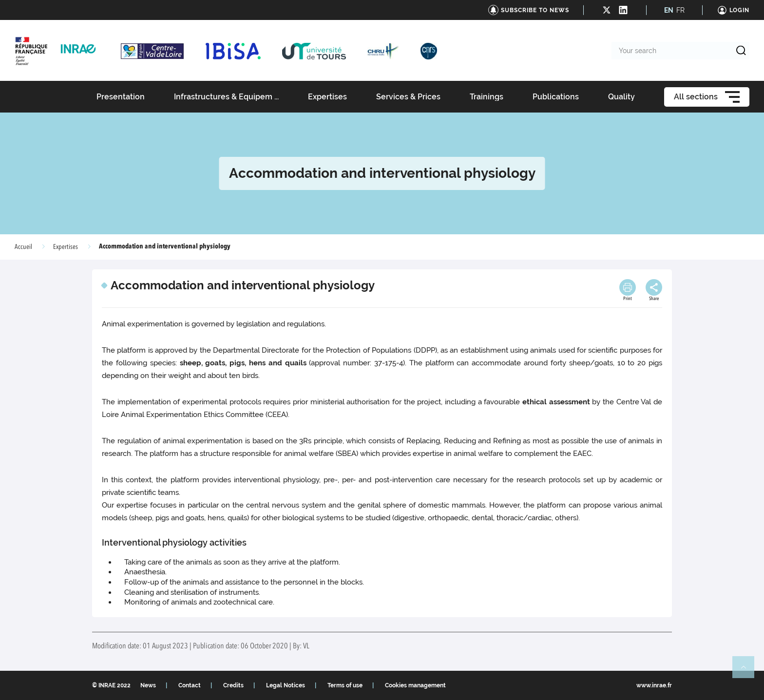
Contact (190, 685)
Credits (233, 685)
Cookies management (415, 685)
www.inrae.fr (654, 685)
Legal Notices (286, 685)
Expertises (66, 247)
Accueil (23, 247)
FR (680, 10)
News (148, 685)
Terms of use (345, 685)
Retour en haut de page (747, 671)
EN (669, 10)
